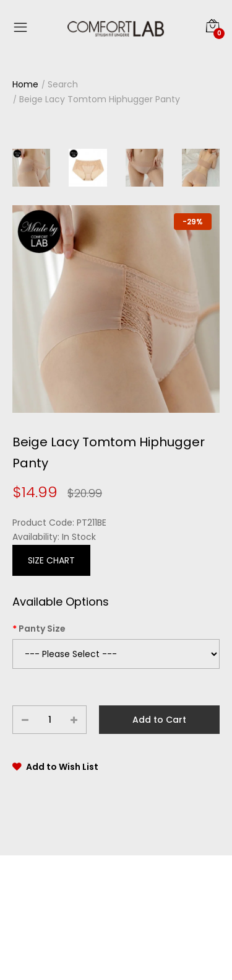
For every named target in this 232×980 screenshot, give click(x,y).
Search (63, 84)
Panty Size (42, 629)
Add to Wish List (62, 767)
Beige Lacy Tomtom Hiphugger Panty (100, 99)
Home (25, 84)
